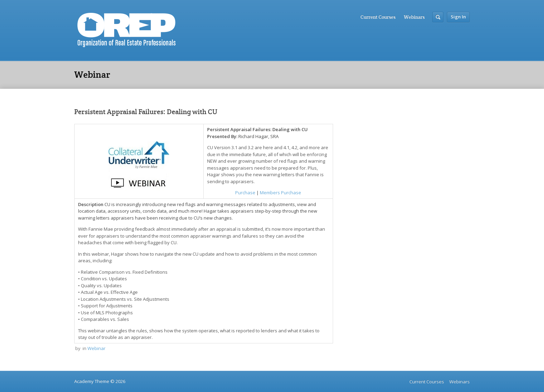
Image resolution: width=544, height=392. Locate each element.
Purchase (245, 193)
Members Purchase (280, 193)
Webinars (414, 17)
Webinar (96, 348)
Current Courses (378, 17)
